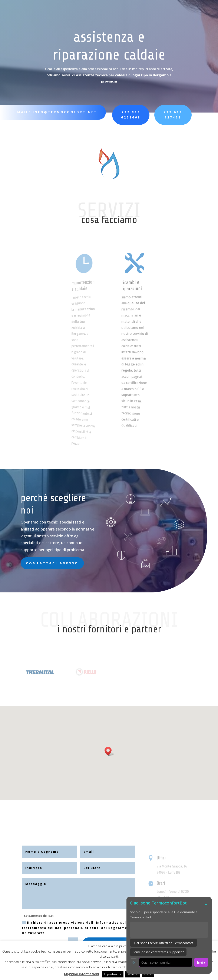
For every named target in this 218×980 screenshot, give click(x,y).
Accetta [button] (133, 974)
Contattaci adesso (52, 563)
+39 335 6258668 (122, 115)
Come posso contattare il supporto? (158, 952)
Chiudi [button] (148, 974)
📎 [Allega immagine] (134, 962)
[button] (109, 751)
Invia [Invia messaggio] (201, 962)
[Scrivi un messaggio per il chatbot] (166, 962)
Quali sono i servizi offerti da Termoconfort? (163, 943)
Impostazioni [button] (113, 974)
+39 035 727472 (161, 115)
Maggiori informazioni (82, 974)
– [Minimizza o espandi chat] (206, 904)
